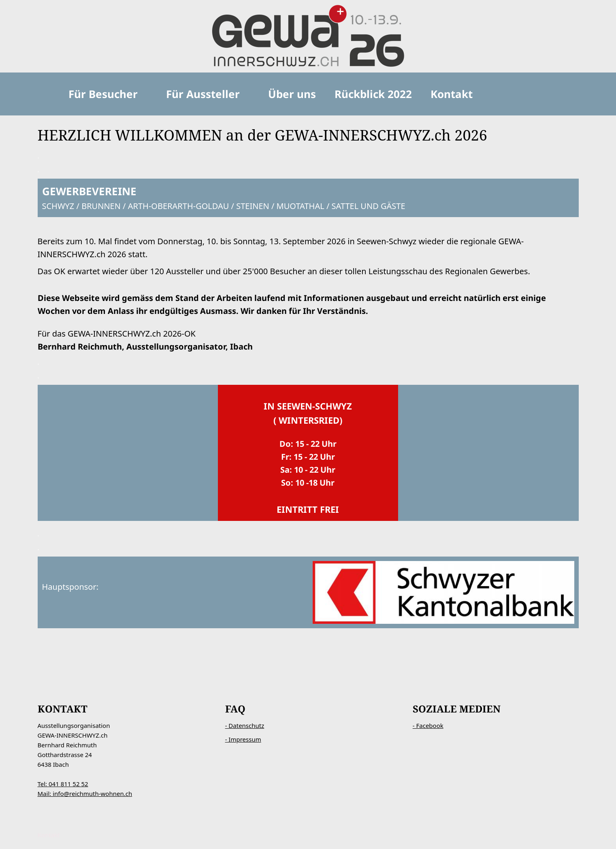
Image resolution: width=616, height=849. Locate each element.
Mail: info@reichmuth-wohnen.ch (85, 794)
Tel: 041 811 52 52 (63, 784)
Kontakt (49, 835)
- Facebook (428, 725)
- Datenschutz (245, 725)
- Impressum (243, 739)
